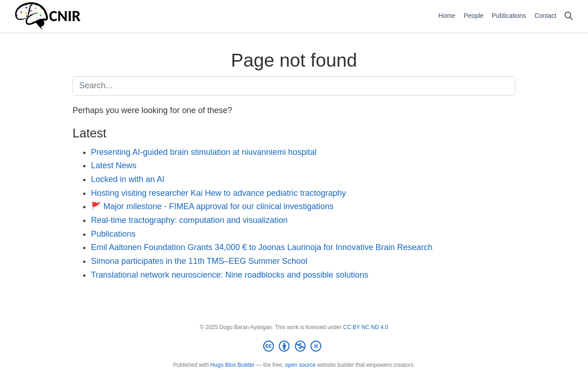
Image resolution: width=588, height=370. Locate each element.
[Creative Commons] (294, 347)
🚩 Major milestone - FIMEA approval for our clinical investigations (212, 206)
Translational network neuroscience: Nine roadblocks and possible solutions (230, 275)
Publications (113, 234)
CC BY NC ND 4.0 (366, 327)
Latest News (114, 165)
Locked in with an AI (128, 179)
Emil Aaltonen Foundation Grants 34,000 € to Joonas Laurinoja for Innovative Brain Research (262, 247)
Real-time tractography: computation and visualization (189, 220)
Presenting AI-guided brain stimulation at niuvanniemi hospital (204, 152)
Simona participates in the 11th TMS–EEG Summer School (199, 261)
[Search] (569, 16)
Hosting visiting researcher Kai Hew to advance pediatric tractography (218, 193)
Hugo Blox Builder (232, 365)
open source (300, 365)
